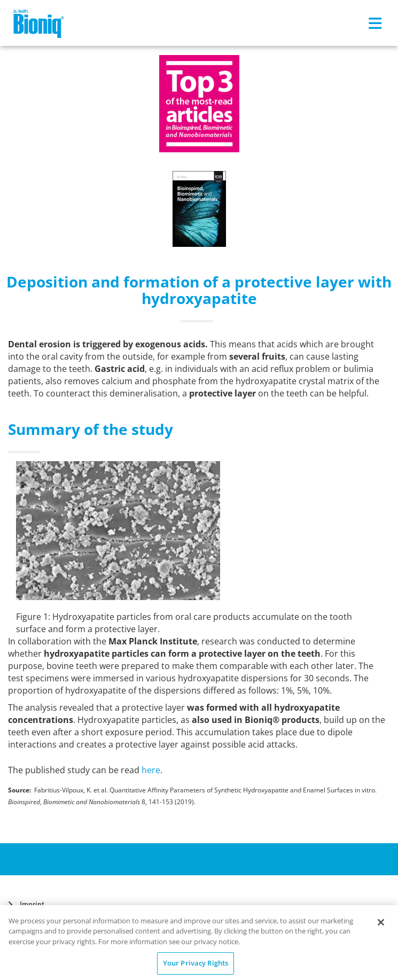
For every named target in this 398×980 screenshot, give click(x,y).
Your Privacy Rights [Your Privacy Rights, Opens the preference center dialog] (196, 963)
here (151, 770)
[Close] (381, 922)
